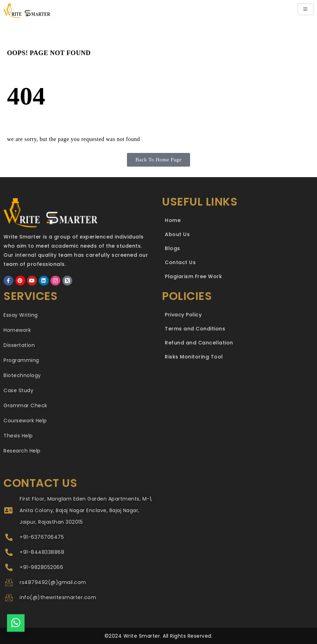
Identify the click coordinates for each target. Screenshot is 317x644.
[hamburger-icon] (306, 9)
